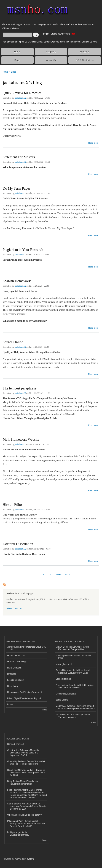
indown (11, 704)
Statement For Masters (19, 157)
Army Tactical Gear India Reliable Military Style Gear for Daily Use (75, 686)
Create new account (60, 34)
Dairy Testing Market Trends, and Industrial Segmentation (23, 782)
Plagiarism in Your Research (23, 250)
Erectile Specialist (16, 680)
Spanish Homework (17, 281)
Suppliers (51, 52)
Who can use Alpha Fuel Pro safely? (24, 815)
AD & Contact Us (85, 60)
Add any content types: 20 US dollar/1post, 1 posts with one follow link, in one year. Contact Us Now (50, 42)
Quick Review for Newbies (22, 93)
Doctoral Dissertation (18, 544)
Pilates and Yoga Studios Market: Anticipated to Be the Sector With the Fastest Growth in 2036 (26, 824)
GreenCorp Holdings (17, 662)
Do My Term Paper (16, 188)
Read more (93, 142)
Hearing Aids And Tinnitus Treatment (25, 692)
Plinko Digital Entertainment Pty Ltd (24, 698)
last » (67, 574)
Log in (46, 34)
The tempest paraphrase (20, 388)
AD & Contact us (14, 608)
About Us (51, 60)
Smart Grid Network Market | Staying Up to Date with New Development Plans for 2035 (26, 773)
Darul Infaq (13, 686)
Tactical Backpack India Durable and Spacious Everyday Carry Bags (73, 671)
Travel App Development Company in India (73, 657)
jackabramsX (20, 98)
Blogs (17, 60)
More (45, 710)
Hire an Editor (13, 505)
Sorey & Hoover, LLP (17, 744)
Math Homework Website (21, 439)
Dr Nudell (12, 674)
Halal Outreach (14, 668)
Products (85, 52)
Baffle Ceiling (62, 700)
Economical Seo (63, 679)
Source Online (13, 342)
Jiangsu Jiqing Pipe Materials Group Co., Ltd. (27, 648)
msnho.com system (24, 859)
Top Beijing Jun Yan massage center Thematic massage (73, 716)
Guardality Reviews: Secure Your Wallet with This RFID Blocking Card (26, 763)
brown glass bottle (64, 664)
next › (59, 574)
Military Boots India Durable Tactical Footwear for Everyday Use (73, 648)
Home (17, 52)
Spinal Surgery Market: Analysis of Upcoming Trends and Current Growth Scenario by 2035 (27, 806)
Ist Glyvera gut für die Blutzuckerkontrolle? (18, 833)
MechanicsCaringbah (66, 694)
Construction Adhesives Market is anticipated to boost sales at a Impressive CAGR (23, 753)
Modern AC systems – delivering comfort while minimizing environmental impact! (75, 707)
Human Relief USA (16, 656)
